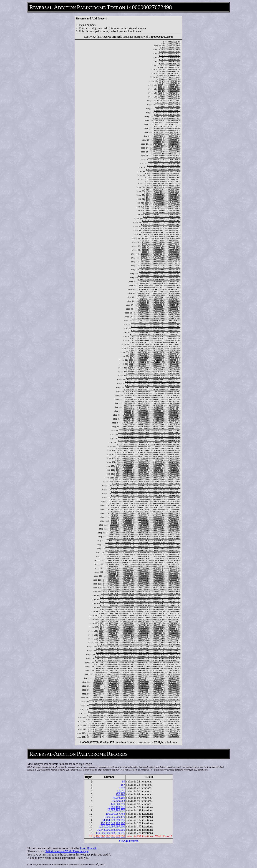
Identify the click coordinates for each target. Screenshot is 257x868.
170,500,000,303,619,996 (110, 833)
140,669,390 (118, 804)
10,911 (121, 791)
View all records (128, 841)
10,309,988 (119, 801)
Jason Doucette (89, 848)
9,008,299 (119, 798)
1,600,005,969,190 (114, 817)
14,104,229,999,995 (114, 820)
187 (123, 785)
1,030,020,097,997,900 (112, 826)
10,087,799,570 (116, 810)
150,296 (120, 794)
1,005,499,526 (117, 807)
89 (124, 782)
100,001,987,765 (115, 814)
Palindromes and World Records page (67, 851)
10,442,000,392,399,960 (111, 830)
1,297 (122, 788)
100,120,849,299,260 (113, 823)
